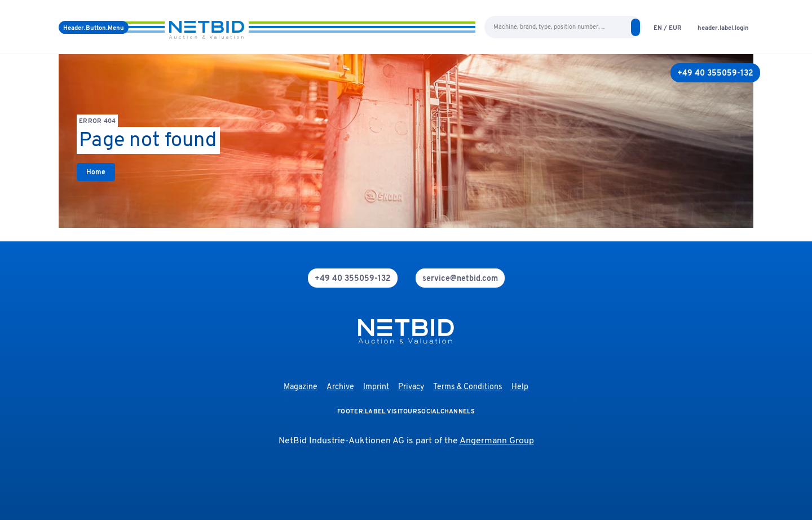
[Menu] (94, 27)
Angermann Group (497, 441)
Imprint (376, 387)
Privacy (411, 387)
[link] (96, 172)
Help (520, 387)
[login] (723, 27)
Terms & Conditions (468, 387)
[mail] (460, 278)
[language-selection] (668, 27)
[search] (636, 27)
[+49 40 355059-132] (715, 73)
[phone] (353, 278)
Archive (340, 387)
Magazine (301, 387)
